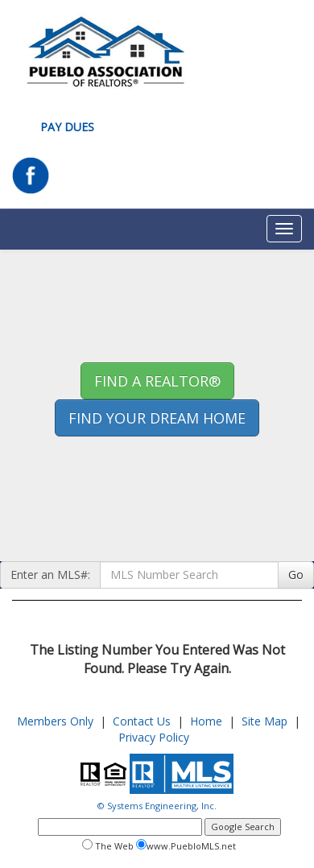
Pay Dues (67, 127)
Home (206, 721)
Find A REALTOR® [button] (157, 381)
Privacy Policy (154, 737)
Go (296, 575)
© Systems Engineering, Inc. (157, 806)
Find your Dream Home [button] (157, 418)
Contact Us (142, 721)
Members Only (55, 721)
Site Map (264, 721)
